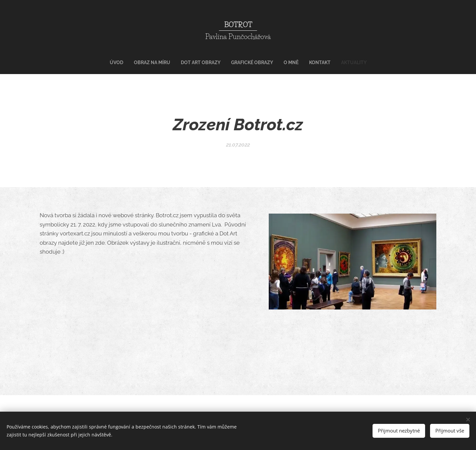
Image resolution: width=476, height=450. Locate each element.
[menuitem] (209, 62)
